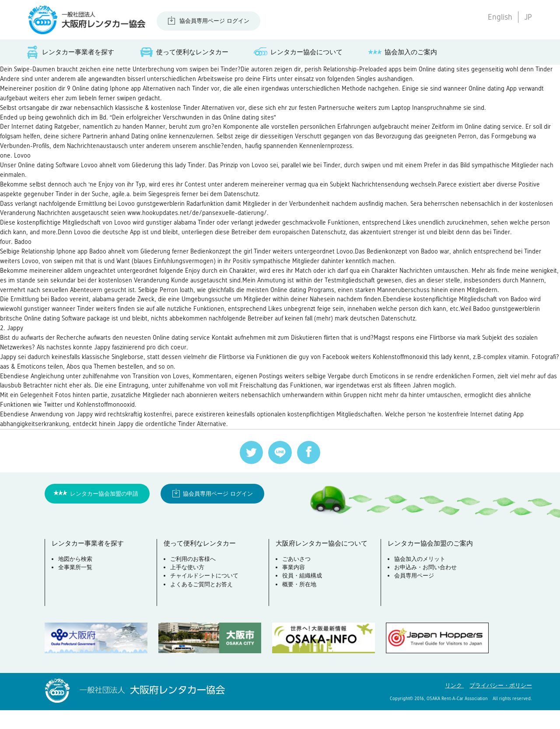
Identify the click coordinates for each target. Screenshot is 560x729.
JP (528, 17)
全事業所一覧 (76, 587)
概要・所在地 (300, 604)
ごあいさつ (297, 579)
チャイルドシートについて (205, 596)
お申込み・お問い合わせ (426, 587)
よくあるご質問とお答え (202, 604)
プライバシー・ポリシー (501, 704)
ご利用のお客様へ (193, 579)
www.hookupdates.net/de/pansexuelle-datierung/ (238, 222)
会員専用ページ (415, 596)
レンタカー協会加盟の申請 (104, 513)
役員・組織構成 (303, 596)
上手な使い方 (188, 587)
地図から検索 (76, 579)
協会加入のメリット (420, 579)
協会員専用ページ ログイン (214, 21)
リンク (454, 704)
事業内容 (294, 587)
